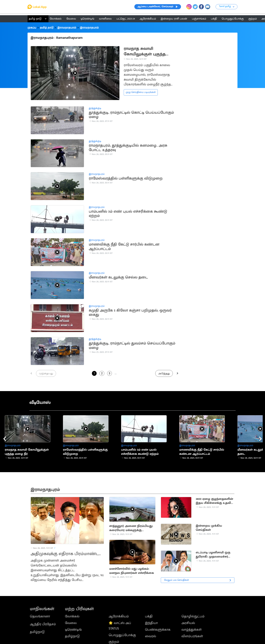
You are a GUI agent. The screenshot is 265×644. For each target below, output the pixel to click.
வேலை (71, 623)
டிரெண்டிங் (73, 630)
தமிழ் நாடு (35, 19)
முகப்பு (32, 28)
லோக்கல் (72, 616)
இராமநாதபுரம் (67, 28)
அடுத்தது (164, 373)
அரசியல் (188, 623)
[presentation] (5, 439)
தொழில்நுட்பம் (193, 616)
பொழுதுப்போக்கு (122, 635)
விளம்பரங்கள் (192, 636)
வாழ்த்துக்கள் (192, 630)
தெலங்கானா (40, 616)
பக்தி (149, 616)
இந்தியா (151, 623)
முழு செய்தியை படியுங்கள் (141, 92)
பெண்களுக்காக (158, 630)
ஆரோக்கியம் (119, 616)
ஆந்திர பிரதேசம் (43, 624)
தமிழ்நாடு (37, 632)
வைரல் (151, 636)
